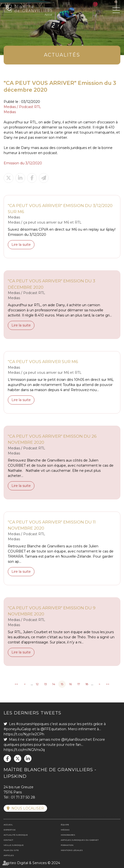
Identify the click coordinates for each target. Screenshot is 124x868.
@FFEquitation (53, 729)
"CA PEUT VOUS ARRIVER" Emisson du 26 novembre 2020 (52, 439)
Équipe (65, 825)
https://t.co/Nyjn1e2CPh (24, 734)
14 (54, 684)
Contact (8, 840)
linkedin (28, 759)
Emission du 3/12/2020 (23, 163)
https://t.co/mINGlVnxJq (24, 750)
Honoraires (68, 835)
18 (87, 684)
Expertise (10, 830)
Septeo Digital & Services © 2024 (32, 863)
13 (46, 684)
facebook (7, 759)
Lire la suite (21, 245)
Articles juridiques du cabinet (80, 840)
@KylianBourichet (77, 740)
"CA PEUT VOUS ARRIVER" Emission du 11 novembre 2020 (52, 525)
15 (62, 684)
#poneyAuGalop (17, 729)
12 (37, 684)
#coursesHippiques (32, 724)
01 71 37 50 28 (23, 797)
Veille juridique (14, 845)
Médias (65, 830)
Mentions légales (72, 850)
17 (79, 684)
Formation (67, 845)
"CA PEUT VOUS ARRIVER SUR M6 (43, 362)
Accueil (8, 825)
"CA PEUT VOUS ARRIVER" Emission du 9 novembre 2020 (52, 611)
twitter (18, 759)
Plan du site (11, 850)
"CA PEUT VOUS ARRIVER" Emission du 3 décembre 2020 (52, 284)
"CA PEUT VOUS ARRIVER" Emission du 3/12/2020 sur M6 (60, 209)
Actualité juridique (16, 835)
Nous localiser (28, 808)
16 (70, 684)
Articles (9, 855)
